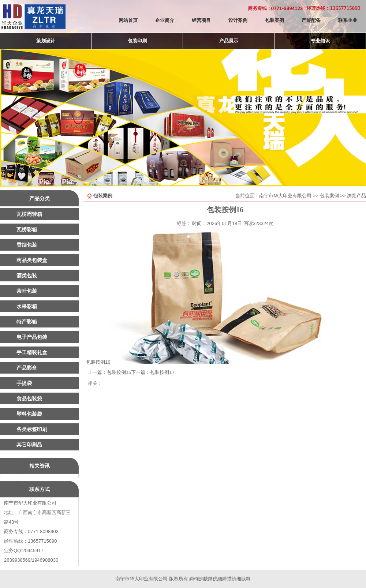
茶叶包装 (27, 291)
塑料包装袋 (29, 414)
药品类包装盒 (32, 260)
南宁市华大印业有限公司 (285, 196)
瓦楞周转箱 (29, 214)
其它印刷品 (29, 445)
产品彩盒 (27, 368)
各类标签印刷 (32, 429)
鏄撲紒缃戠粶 (236, 579)
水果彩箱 (27, 306)
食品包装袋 (29, 398)
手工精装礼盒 (32, 352)
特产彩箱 (27, 322)
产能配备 (311, 20)
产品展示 (229, 41)
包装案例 (274, 20)
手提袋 (24, 383)
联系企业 (348, 20)
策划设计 (46, 41)
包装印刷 (137, 41)
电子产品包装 (32, 337)
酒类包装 (27, 276)
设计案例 (238, 20)
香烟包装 (27, 245)
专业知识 (320, 41)
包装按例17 (162, 372)
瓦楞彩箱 (27, 229)
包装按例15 (119, 372)
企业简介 (165, 20)
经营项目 (201, 20)
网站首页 (128, 20)
